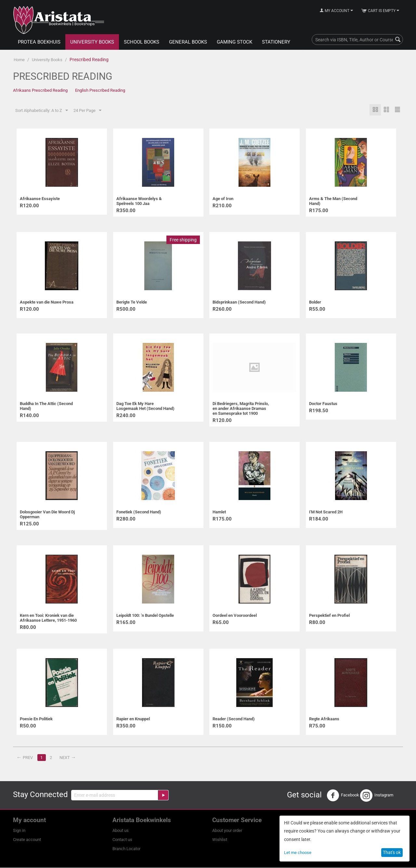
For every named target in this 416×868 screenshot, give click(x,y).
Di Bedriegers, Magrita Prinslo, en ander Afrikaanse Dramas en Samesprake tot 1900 (241, 409)
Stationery (276, 42)
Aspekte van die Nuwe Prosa (47, 302)
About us (121, 831)
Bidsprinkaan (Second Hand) (239, 302)
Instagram (377, 796)
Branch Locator (126, 849)
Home (19, 60)
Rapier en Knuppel (133, 719)
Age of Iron (223, 199)
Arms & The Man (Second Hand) (333, 201)
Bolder (315, 302)
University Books (92, 42)
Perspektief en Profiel (329, 616)
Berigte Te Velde (132, 302)
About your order (227, 831)
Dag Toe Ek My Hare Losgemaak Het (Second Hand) (145, 406)
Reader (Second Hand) (234, 719)
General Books (188, 42)
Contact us (122, 840)
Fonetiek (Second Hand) (139, 512)
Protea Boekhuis (39, 42)
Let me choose (298, 853)
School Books (142, 42)
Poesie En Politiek (36, 719)
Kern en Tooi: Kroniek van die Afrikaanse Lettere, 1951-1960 (48, 618)
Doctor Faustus (323, 404)
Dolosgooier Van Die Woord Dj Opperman (47, 515)
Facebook (343, 796)
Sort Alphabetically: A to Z (42, 111)
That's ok (392, 852)
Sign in (19, 831)
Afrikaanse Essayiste (40, 199)
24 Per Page (87, 111)
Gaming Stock (234, 42)
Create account (27, 840)
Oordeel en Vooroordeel (235, 616)
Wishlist (220, 840)
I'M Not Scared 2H (326, 512)
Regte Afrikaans (324, 719)
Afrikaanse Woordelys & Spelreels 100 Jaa (139, 201)
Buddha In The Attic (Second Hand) (46, 406)
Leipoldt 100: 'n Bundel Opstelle (145, 616)
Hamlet (219, 512)
